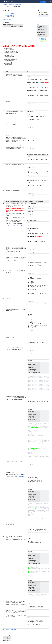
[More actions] (48, 5)
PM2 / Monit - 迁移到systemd (15, 5)
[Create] (43, 2)
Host (21, 476)
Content (4, 5)
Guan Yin (7, 15)
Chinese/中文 (43, 38)
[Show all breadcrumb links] (7, 5)
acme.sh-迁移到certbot (11, 630)
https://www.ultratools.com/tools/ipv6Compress (16, 226)
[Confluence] (7, 2)
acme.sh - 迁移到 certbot (10, 66)
